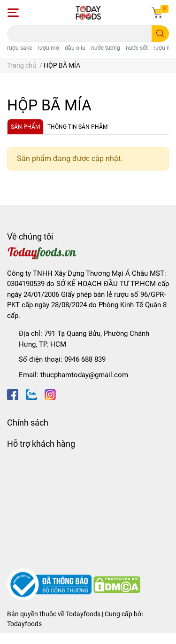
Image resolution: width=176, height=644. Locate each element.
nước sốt (137, 48)
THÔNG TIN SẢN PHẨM (77, 127)
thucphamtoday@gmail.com (84, 375)
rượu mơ (48, 48)
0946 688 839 (85, 359)
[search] (160, 34)
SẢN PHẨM (25, 127)
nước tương (106, 48)
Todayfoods (24, 624)
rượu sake (19, 48)
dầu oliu (75, 48)
